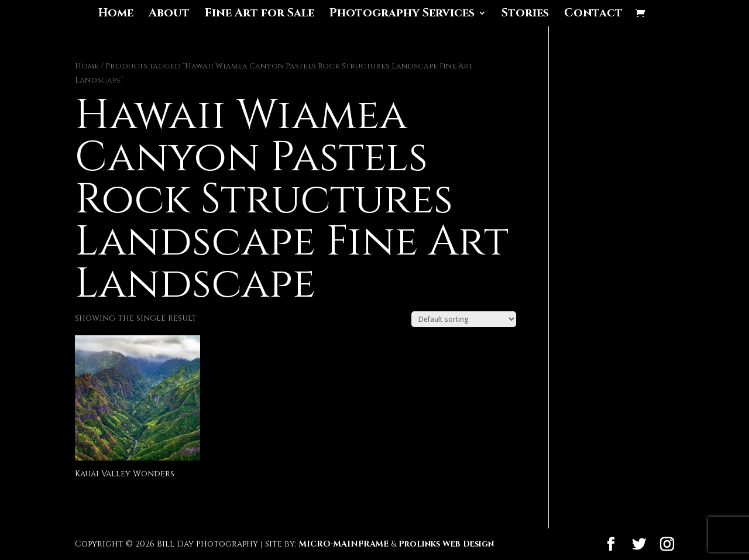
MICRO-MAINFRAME (344, 544)
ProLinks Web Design (446, 544)
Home (116, 15)
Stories (525, 15)
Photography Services (402, 15)
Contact (593, 15)
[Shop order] (464, 319)
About (169, 15)
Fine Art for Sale (260, 15)
